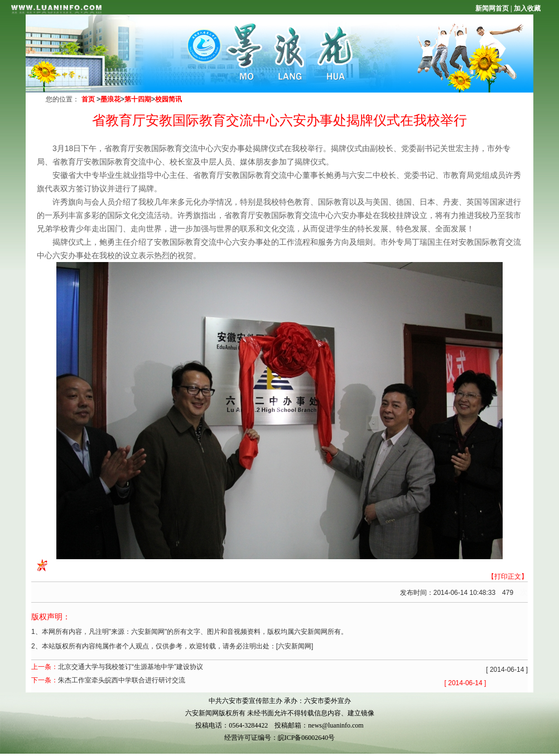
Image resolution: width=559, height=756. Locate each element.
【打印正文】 (508, 576)
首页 (88, 99)
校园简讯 (168, 99)
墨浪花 (110, 99)
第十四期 (138, 99)
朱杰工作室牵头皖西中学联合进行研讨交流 (122, 680)
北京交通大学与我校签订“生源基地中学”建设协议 (131, 667)
